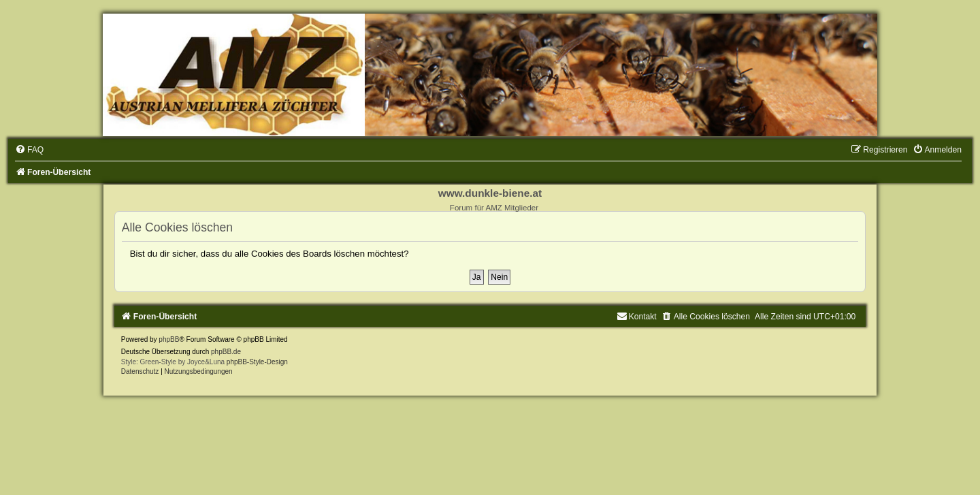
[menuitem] (29, 150)
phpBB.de (226, 352)
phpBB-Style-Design (257, 362)
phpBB (169, 339)
